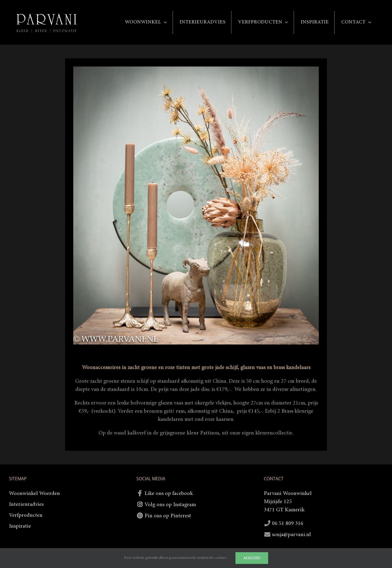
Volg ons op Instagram (170, 505)
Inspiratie (20, 526)
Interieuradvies (26, 504)
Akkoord (252, 558)
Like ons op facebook (169, 494)
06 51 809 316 (288, 524)
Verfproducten (26, 515)
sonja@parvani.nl (291, 535)
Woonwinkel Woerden (34, 494)
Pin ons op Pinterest (168, 516)
